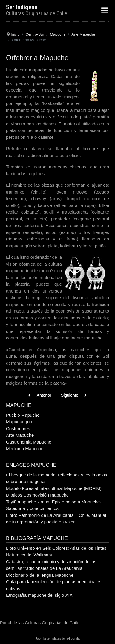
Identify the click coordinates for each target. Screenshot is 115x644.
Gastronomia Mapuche (29, 442)
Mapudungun (19, 422)
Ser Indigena (22, 7)
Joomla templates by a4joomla (57, 638)
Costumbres (18, 428)
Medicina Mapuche (25, 449)
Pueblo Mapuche (23, 415)
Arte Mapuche (20, 435)
